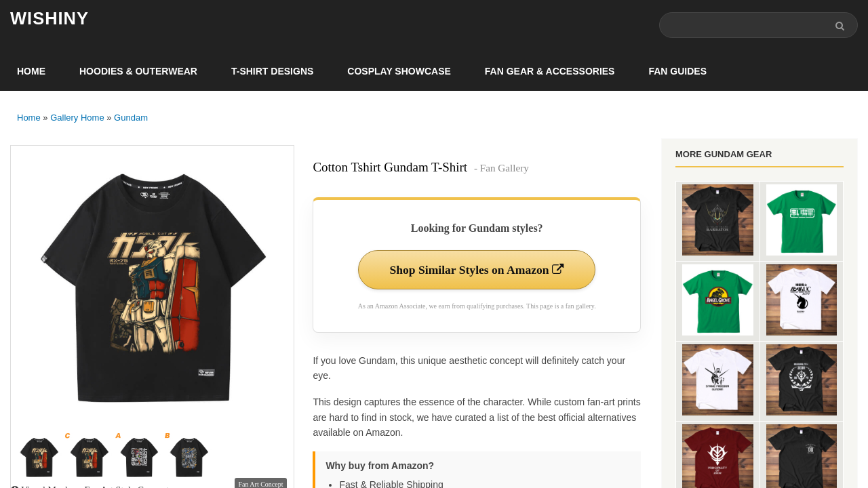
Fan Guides (677, 72)
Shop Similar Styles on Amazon (477, 270)
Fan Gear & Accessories (550, 72)
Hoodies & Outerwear (138, 72)
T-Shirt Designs (272, 72)
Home (31, 72)
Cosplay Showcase (399, 72)
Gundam (131, 118)
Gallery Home (77, 118)
